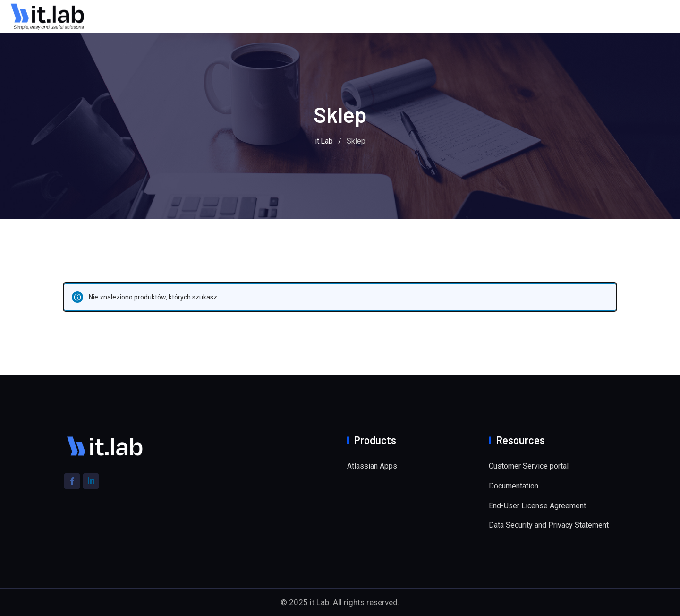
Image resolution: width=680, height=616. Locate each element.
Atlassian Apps (372, 466)
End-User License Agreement (537, 506)
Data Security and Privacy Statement (549, 525)
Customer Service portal (529, 466)
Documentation (514, 486)
